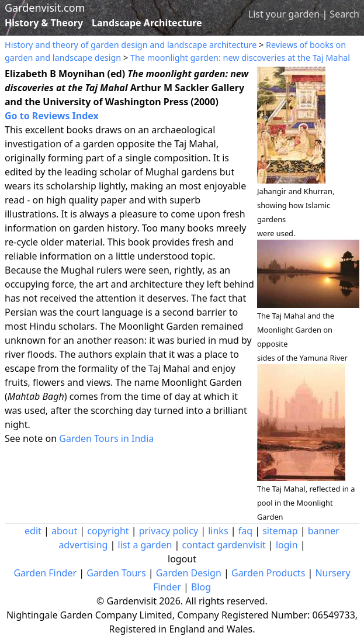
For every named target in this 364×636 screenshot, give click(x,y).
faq (245, 531)
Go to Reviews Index (52, 116)
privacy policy (169, 531)
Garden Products (268, 573)
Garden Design (189, 573)
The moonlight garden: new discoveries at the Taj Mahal (240, 58)
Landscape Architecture (147, 23)
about (64, 531)
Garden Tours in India (106, 438)
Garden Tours (116, 573)
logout (182, 559)
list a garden (145, 545)
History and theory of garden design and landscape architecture (131, 45)
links (218, 531)
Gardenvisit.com (45, 8)
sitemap (280, 531)
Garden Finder (45, 573)
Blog (201, 587)
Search (344, 14)
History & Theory (44, 23)
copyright (108, 531)
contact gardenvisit (224, 545)
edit (33, 531)
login (287, 545)
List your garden (284, 14)
